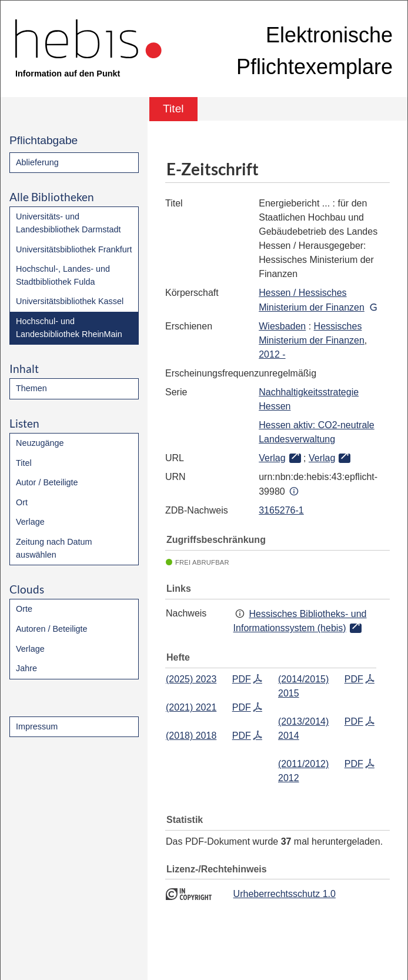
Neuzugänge (40, 443)
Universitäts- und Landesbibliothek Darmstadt (68, 223)
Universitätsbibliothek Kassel (70, 301)
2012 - (272, 354)
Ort (22, 502)
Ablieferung (37, 162)
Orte (24, 609)
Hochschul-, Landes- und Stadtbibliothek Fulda (63, 275)
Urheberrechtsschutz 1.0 (285, 894)
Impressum (37, 726)
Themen (31, 388)
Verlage (30, 522)
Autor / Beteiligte (47, 482)
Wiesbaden (282, 326)
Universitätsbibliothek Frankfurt (74, 249)
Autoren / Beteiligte (52, 629)
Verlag (272, 458)
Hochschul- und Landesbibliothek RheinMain (69, 328)
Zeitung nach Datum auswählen (54, 548)
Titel (24, 463)
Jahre (26, 668)
